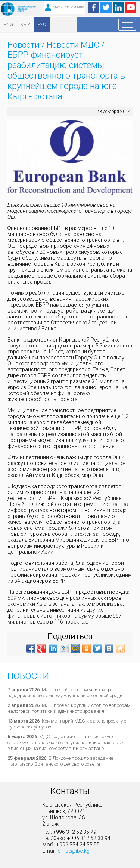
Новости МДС (73, 45)
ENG (8, 25)
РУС (42, 25)
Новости (24, 45)
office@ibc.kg (74, 851)
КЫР (25, 25)
